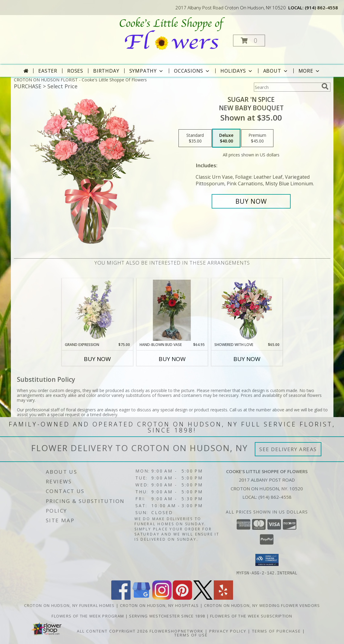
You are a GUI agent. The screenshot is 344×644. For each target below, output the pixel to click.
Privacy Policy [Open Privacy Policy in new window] (228, 631)
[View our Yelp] (223, 598)
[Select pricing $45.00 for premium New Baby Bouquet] (257, 138)
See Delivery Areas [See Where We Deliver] (288, 449)
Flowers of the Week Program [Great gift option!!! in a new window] (88, 616)
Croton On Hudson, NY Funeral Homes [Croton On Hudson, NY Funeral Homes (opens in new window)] (69, 605)
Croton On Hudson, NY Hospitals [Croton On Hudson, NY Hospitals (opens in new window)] (159, 605)
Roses (75, 71)
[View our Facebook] (121, 598)
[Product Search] (286, 87)
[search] (325, 86)
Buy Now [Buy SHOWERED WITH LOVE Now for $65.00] (247, 359)
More (309, 71)
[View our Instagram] (162, 598)
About (276, 71)
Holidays (237, 71)
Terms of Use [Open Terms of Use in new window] (191, 635)
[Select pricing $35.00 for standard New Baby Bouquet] (195, 138)
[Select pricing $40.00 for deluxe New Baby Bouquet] (226, 138)
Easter (48, 71)
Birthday (106, 71)
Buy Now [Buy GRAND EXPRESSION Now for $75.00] (97, 359)
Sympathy (147, 71)
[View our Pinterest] (182, 598)
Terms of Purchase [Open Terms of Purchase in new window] (276, 631)
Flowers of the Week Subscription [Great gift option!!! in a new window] (251, 616)
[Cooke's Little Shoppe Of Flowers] (171, 33)
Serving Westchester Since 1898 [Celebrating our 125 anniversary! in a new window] (168, 616)
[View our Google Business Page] (141, 598)
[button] (249, 41)
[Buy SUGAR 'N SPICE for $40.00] (251, 201)
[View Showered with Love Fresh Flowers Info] (247, 310)
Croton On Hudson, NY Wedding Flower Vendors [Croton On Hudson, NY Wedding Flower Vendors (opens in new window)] (262, 605)
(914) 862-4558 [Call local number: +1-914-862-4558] (321, 8)
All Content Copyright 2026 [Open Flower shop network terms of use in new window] (112, 631)
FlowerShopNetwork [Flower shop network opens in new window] (177, 631)
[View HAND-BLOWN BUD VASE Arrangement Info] (172, 310)
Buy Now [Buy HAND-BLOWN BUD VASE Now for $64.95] (172, 359)
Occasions (192, 71)
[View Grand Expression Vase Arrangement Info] (97, 310)
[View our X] (203, 598)
